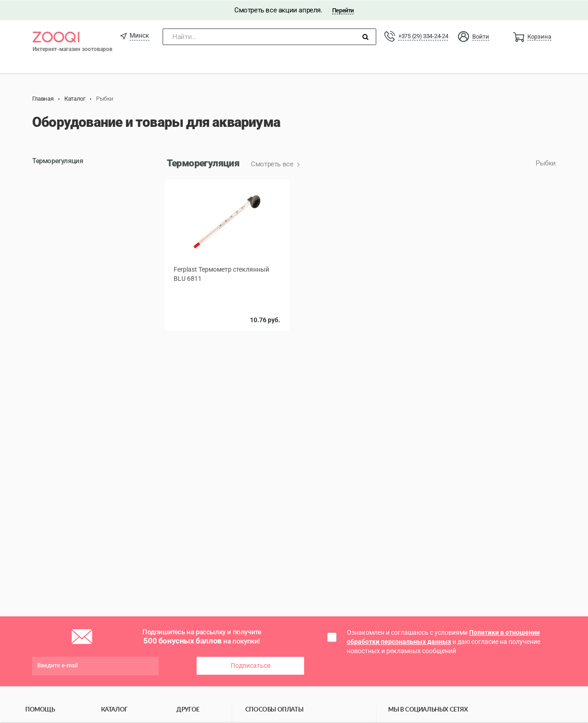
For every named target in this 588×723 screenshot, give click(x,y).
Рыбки (546, 163)
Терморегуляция (57, 161)
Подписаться (251, 665)
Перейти (343, 10)
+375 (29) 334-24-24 (423, 36)
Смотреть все (273, 164)
